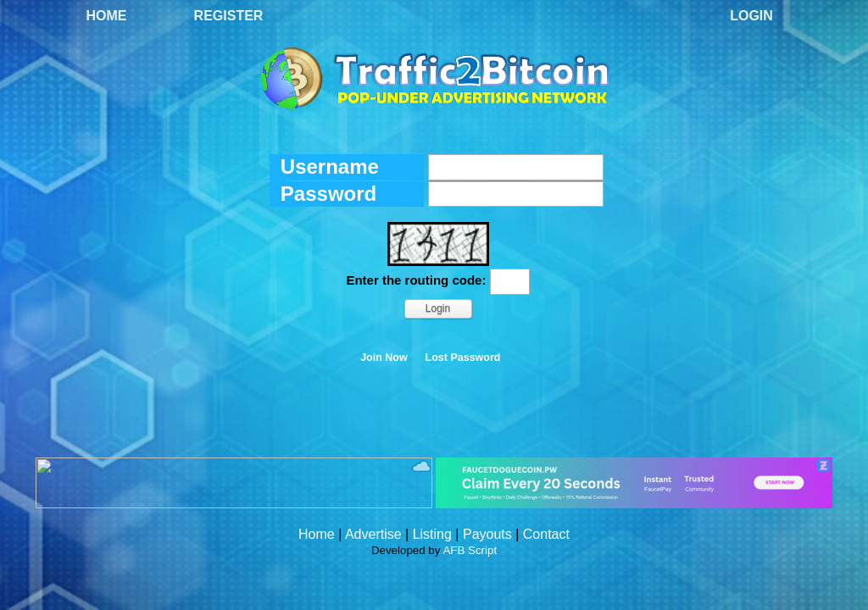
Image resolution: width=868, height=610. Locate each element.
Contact (546, 534)
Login (751, 16)
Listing (432, 534)
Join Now (384, 358)
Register (229, 16)
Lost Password (463, 358)
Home (107, 16)
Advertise (373, 534)
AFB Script (470, 550)
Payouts (487, 534)
